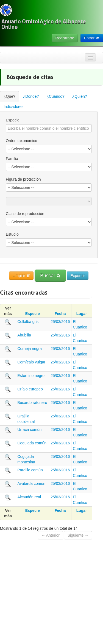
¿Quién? (80, 96)
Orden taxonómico (21, 141)
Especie (13, 120)
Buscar (50, 276)
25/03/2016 (60, 322)
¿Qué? (9, 96)
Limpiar (21, 276)
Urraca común (29, 430)
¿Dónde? (31, 96)
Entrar (92, 38)
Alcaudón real (29, 497)
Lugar (82, 314)
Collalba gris (28, 322)
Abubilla (24, 335)
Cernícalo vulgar (31, 362)
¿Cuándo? (55, 96)
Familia (12, 159)
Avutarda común (31, 483)
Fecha (60, 314)
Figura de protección (23, 179)
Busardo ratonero (32, 403)
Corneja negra (30, 349)
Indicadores (13, 107)
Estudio (12, 234)
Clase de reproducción (25, 214)
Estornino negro (31, 376)
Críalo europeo (30, 389)
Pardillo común (30, 470)
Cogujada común (32, 443)
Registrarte (65, 38)
